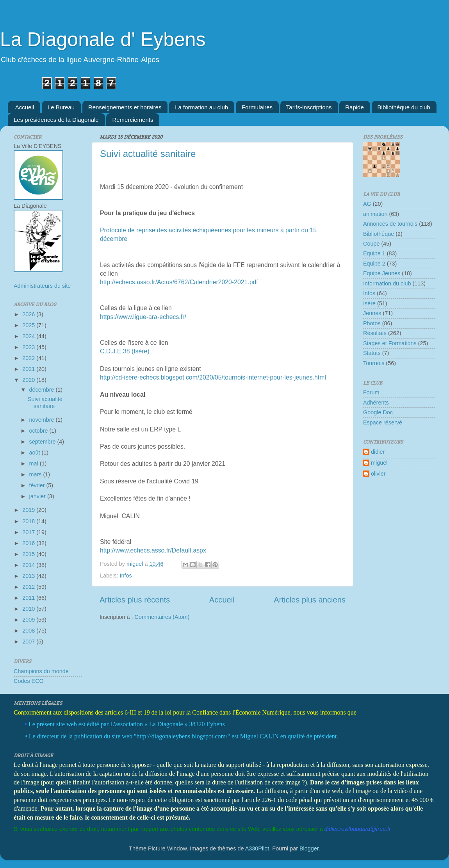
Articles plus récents (135, 600)
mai (35, 463)
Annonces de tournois (390, 224)
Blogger (309, 848)
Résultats (375, 333)
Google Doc (378, 412)
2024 (29, 336)
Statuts (372, 353)
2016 (29, 543)
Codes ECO (29, 681)
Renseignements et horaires (125, 107)
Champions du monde (41, 671)
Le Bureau (61, 107)
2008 (29, 631)
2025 (29, 325)
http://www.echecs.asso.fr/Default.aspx (153, 550)
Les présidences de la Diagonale (56, 120)
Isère (369, 303)
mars (36, 474)
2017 (29, 532)
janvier (38, 496)
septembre (43, 442)
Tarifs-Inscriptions (309, 107)
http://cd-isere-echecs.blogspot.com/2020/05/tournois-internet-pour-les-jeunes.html (213, 377)
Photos (372, 323)
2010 (29, 609)
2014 (29, 565)
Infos (126, 576)
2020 (29, 380)
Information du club (387, 283)
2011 (29, 598)
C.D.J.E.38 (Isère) (125, 351)
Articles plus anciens (310, 600)
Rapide (355, 107)
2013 (29, 576)
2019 (29, 510)
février (38, 485)
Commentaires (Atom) (162, 617)
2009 (29, 620)
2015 (29, 554)
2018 (29, 521)
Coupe (371, 244)
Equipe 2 (374, 264)
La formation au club (201, 107)
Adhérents (376, 403)
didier (378, 452)
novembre (43, 420)
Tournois (374, 363)
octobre (39, 431)
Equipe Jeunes (382, 273)
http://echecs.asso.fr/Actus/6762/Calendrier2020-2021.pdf (179, 282)
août (36, 453)
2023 (29, 347)
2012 (29, 587)
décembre (43, 390)
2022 (29, 358)
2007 (29, 642)
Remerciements (133, 120)
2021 (29, 369)
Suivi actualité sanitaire (148, 154)
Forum (371, 392)
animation (375, 214)
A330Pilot (257, 848)
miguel (379, 463)
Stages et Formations (390, 343)
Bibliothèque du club (404, 107)
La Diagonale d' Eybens (103, 39)
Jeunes (372, 313)
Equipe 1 (374, 253)
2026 (29, 314)
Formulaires (257, 107)
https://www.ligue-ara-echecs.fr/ (143, 317)
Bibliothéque (379, 234)
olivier (378, 474)
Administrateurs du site (42, 286)
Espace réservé (383, 422)
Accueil (25, 107)
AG (367, 204)
